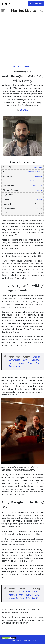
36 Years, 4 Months (35, 172)
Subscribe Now (36, 3)
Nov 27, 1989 (38, 167)
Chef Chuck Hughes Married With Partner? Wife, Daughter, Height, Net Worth (24, 595)
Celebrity (27, 66)
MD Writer (24, 110)
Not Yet (40, 190)
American (39, 176)
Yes (41, 195)
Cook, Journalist (36, 181)
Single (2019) (37, 185)
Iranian (40, 199)
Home (16, 66)
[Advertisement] (22, 36)
